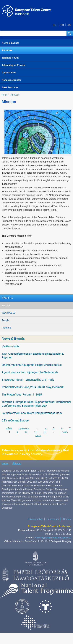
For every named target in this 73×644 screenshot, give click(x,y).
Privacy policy (35, 519)
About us (7, 50)
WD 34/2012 (8, 313)
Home (5, 95)
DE (70, 25)
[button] (70, 33)
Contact (67, 519)
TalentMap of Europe (14, 65)
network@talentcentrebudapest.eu (53, 538)
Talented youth (10, 58)
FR (62, 25)
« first (9, 428)
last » (38, 435)
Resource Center (11, 80)
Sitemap (17, 463)
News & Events (10, 43)
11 (35, 432)
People (5, 320)
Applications (9, 73)
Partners (6, 328)
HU (55, 25)
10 (26, 432)
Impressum (53, 519)
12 (45, 432)
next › (65, 432)
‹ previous (24, 428)
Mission (6, 305)
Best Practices (10, 87)
